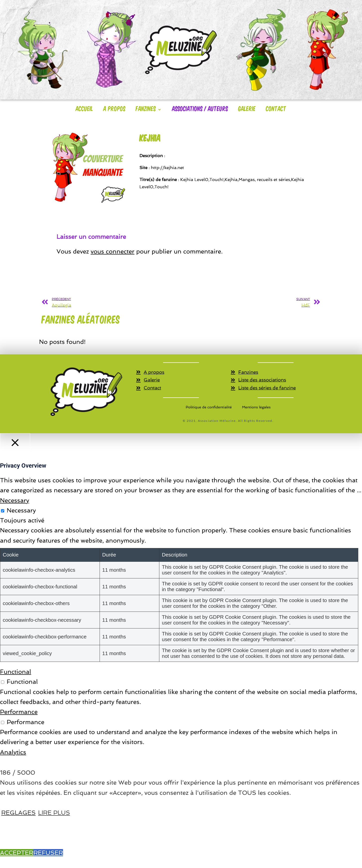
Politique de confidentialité (209, 407)
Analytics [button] (13, 752)
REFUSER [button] (48, 853)
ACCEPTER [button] (17, 853)
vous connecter (113, 251)
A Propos (114, 108)
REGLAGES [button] (18, 813)
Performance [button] (19, 712)
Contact (276, 108)
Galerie (247, 108)
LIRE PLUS (54, 813)
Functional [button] (16, 672)
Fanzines (149, 108)
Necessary (21, 511)
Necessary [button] (15, 501)
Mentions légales (256, 407)
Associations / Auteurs (200, 108)
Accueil (84, 108)
